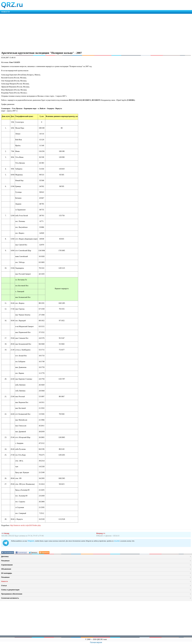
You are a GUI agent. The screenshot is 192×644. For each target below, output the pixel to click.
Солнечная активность (10, 598)
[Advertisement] (73, 32)
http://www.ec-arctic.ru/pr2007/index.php (25, 525)
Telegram (31, 541)
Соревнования (7, 565)
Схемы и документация (10, 590)
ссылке (117, 541)
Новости (5, 581)
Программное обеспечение (12, 594)
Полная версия (96, 642)
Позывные (5, 561)
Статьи (4, 586)
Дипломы (5, 556)
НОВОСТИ (5, 12)
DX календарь (7, 573)
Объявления (6, 569)
